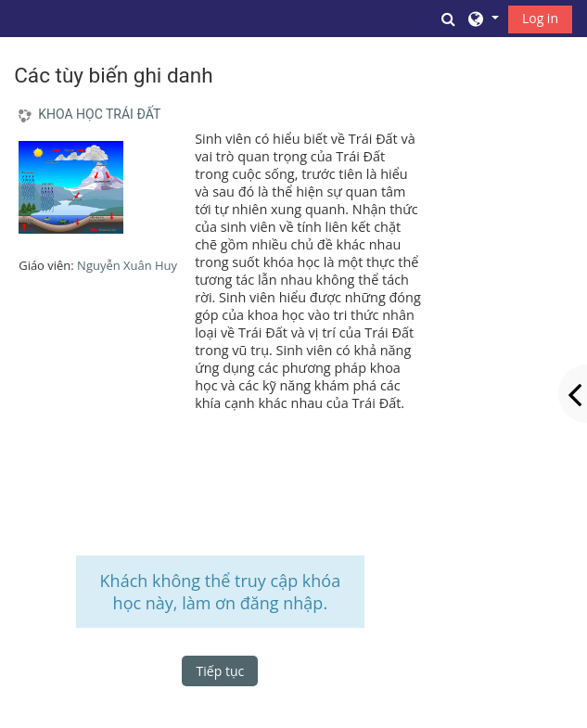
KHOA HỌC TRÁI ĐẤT (99, 114)
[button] (449, 19)
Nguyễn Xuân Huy (127, 265)
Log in (540, 18)
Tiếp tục (221, 671)
